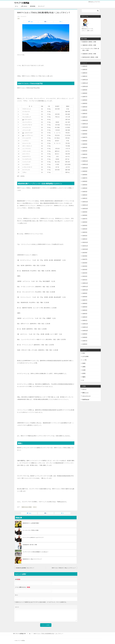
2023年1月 (85, 198)
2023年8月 (85, 175)
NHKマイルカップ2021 (27, 507)
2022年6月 (85, 222)
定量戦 (84, 367)
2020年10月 (85, 290)
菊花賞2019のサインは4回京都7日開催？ (31, 523)
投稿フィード (85, 393)
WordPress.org (86, 399)
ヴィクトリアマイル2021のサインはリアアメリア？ (33, 537)
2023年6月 (85, 181)
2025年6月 (85, 100)
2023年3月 (85, 192)
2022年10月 (85, 209)
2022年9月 (85, 212)
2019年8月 (85, 337)
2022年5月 (85, 226)
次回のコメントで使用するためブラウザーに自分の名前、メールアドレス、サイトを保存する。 (41, 602)
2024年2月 (85, 154)
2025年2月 (85, 114)
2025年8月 (85, 93)
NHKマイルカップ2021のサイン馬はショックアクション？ (64, 568)
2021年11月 (85, 246)
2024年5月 (85, 144)
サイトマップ (41, 6)
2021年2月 (85, 276)
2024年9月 (85, 131)
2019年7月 (85, 341)
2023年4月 (85, 188)
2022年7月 (85, 219)
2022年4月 (85, 229)
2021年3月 (85, 273)
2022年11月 (85, 205)
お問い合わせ (24, 6)
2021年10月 (85, 249)
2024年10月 (85, 127)
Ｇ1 (19, 18)
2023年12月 (85, 161)
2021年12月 (85, 242)
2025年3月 (85, 110)
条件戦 (84, 373)
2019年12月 (85, 324)
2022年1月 (85, 239)
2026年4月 (85, 66)
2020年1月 (85, 320)
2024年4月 (85, 147)
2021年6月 (85, 263)
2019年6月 (85, 344)
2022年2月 (85, 236)
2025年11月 (85, 83)
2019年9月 (85, 334)
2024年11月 (85, 124)
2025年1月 (85, 117)
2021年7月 (85, 259)
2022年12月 (85, 202)
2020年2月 (85, 317)
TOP (20, 634)
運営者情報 (33, 6)
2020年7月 (85, 300)
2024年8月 (85, 134)
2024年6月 (85, 141)
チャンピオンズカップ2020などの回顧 (31, 530)
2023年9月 (85, 171)
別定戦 (84, 363)
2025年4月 (85, 107)
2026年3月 (85, 70)
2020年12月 (85, 283)
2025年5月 (85, 103)
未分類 (84, 370)
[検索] (91, 11)
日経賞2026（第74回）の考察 (89, 54)
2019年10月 (85, 331)
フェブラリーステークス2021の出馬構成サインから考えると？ (36, 552)
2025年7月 (85, 97)
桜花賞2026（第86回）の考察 (89, 42)
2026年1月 (85, 76)
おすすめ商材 (85, 356)
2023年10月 (85, 168)
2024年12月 (85, 120)
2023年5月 (85, 185)
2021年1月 (85, 280)
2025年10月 (85, 86)
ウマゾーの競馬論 (23, 3)
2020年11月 (85, 287)
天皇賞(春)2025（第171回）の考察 (30, 545)
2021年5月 (85, 266)
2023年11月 (85, 164)
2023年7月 (85, 178)
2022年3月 (85, 232)
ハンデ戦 (84, 360)
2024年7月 (85, 137)
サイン (35, 507)
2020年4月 (85, 310)
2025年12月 (85, 80)
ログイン (84, 389)
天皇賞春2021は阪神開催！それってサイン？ (25, 568)
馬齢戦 (84, 377)
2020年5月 (85, 307)
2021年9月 (85, 253)
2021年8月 (85, 256)
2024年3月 (85, 151)
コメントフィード (86, 396)
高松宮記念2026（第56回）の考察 (90, 57)
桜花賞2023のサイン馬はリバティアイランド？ (32, 559)
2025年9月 (85, 90)
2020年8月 (85, 297)
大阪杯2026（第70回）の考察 (89, 45)
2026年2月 (85, 73)
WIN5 (84, 353)
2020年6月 (85, 303)
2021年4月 (85, 270)
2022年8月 (85, 215)
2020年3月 (85, 314)
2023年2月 (85, 195)
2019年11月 (85, 327)
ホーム (17, 6)
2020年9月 (85, 293)
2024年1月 (85, 158)
